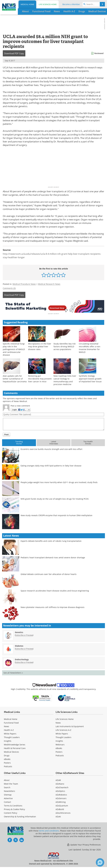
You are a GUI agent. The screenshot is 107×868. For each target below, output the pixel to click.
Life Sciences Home (48, 4)
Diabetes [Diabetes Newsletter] (19, 644)
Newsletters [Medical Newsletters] (9, 790)
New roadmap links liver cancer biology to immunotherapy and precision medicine (65, 379)
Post (6, 433)
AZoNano (60, 782)
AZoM (58, 779)
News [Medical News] (6, 725)
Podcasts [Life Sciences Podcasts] (60, 754)
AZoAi (58, 815)
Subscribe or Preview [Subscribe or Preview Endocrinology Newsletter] (24, 661)
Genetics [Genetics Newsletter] (19, 631)
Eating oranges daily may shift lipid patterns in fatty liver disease (51, 464)
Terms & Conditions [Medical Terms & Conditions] (13, 804)
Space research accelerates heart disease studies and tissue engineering (55, 589)
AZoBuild (60, 808)
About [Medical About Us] (7, 779)
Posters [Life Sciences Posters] (59, 750)
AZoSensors (61, 797)
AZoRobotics (61, 793)
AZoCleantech (62, 786)
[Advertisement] (53, 306)
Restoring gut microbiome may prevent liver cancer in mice (40, 377)
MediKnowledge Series (15, 743)
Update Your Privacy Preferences (84, 843)
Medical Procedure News (24, 284)
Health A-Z (9, 729)
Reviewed (99, 53)
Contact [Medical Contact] (7, 801)
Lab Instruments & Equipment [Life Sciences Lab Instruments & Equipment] (70, 725)
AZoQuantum (62, 804)
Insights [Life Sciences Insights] (59, 740)
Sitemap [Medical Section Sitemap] (8, 793)
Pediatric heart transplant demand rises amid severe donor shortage (53, 556)
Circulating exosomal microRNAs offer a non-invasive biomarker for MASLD (90, 346)
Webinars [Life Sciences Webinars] (60, 743)
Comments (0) (9, 288)
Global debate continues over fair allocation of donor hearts (49, 573)
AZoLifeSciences (63, 812)
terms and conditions (49, 829)
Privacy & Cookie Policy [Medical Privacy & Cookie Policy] (14, 808)
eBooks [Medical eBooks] (7, 758)
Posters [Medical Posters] (7, 761)
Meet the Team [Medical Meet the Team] (11, 782)
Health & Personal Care (15, 747)
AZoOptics (60, 790)
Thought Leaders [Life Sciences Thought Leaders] (63, 736)
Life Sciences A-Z (63, 729)
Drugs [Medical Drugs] (7, 754)
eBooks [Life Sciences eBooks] (59, 747)
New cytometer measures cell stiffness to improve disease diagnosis (53, 606)
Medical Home (27, 4)
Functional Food (11, 721)
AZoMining (61, 801)
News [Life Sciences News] (58, 721)
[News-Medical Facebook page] (10, 839)
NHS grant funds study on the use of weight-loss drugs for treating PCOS (55, 497)
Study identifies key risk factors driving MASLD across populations (65, 345)
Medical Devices (11, 750)
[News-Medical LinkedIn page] (22, 839)
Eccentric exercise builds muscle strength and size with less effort (51, 448)
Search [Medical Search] (7, 786)
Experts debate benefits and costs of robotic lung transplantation (51, 540)
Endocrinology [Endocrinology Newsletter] (22, 658)
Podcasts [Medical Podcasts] (8, 765)
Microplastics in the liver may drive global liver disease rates (40, 345)
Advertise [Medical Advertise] (8, 797)
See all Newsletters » (13, 671)
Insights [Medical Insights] (8, 740)
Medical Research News (49, 284)
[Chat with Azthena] (100, 862)
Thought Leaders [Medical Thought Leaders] (12, 736)
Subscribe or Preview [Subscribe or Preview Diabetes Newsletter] (24, 647)
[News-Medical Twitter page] (16, 839)
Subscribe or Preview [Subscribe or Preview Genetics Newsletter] (24, 634)
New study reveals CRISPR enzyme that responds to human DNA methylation (56, 514)
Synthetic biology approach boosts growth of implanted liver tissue (90, 377)
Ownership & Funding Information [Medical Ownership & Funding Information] (20, 815)
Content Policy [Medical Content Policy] (11, 812)
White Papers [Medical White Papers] (10, 732)
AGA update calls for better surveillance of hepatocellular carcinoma (15, 377)
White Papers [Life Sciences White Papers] (62, 732)
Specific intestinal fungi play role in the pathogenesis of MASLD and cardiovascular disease (14, 348)
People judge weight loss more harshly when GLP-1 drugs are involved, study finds (59, 481)
